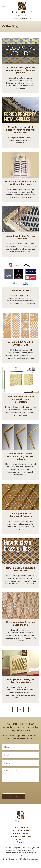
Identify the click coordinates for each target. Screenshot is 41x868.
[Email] (20, 755)
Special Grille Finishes (20, 836)
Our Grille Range (20, 827)
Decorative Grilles (21, 830)
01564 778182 (22, 16)
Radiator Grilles (21, 833)
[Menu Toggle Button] (3, 7)
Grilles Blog (20, 839)
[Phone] (20, 763)
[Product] (20, 775)
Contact (21, 842)
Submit (14, 796)
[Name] (20, 747)
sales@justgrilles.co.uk (22, 18)
